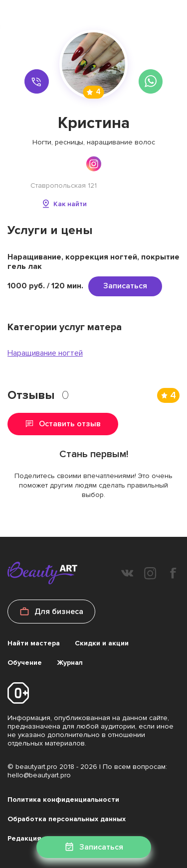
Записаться (125, 286)
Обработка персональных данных (67, 819)
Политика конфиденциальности (63, 800)
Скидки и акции (102, 643)
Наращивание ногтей (45, 353)
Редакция (24, 838)
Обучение (25, 663)
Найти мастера (34, 643)
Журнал (70, 663)
